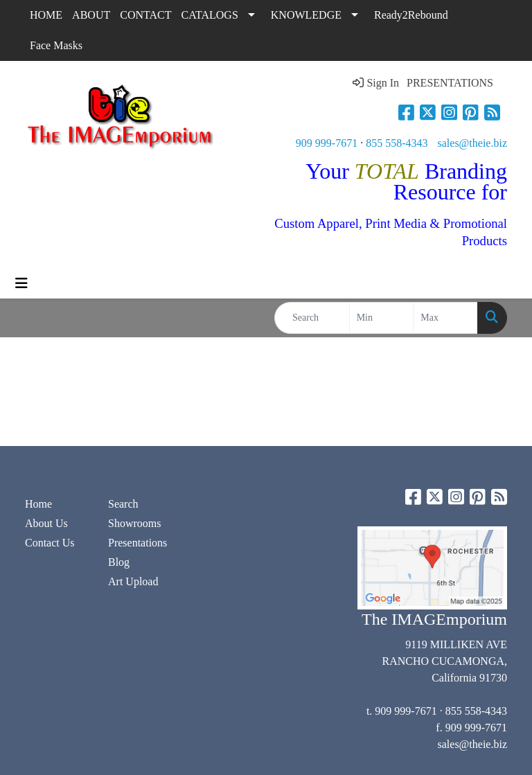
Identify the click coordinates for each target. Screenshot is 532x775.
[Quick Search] (312, 318)
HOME (46, 15)
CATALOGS (210, 15)
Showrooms (134, 523)
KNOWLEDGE (306, 15)
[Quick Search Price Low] (382, 318)
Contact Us (50, 543)
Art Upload (133, 581)
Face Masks (56, 45)
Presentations (138, 543)
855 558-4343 (397, 143)
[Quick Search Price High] (445, 318)
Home (38, 504)
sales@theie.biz (472, 143)
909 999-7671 (327, 143)
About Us (46, 523)
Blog (119, 562)
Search (123, 504)
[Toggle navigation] (21, 283)
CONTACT (145, 15)
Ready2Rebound (411, 15)
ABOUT (91, 15)
